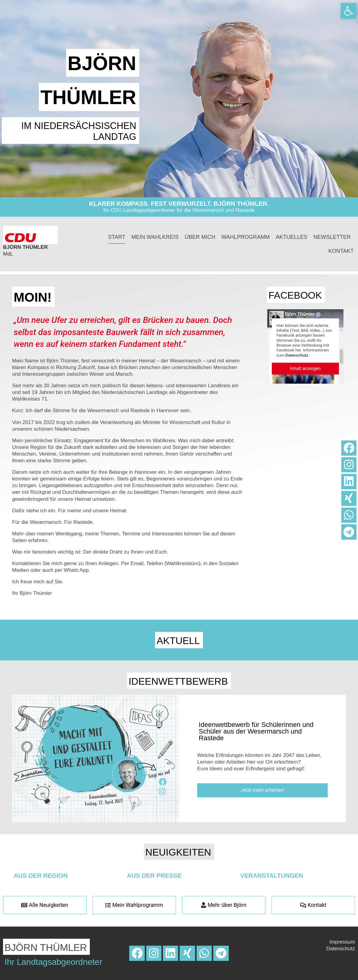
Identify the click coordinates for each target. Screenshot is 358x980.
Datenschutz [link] (297, 355)
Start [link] (117, 237)
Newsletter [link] (332, 237)
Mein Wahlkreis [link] (155, 237)
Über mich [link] (200, 237)
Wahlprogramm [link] (246, 237)
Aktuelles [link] (292, 237)
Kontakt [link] (341, 251)
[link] (349, 11)
